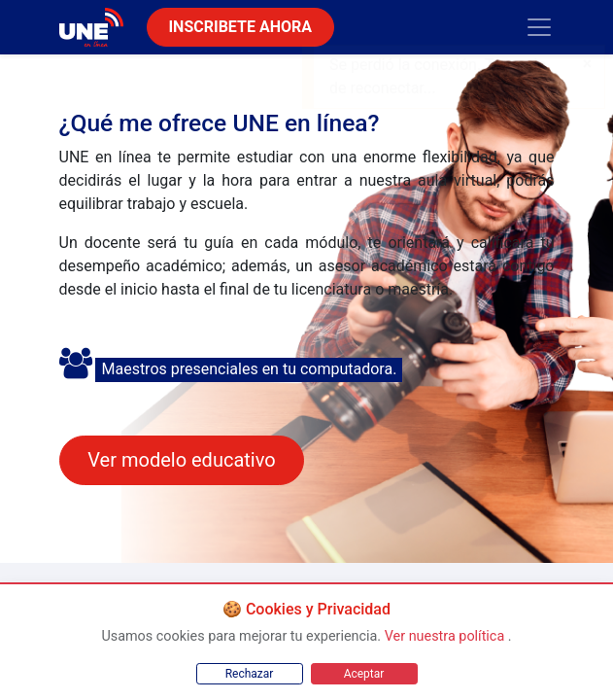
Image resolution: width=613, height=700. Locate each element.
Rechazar (250, 674)
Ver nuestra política (446, 636)
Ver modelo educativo (181, 460)
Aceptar (364, 674)
